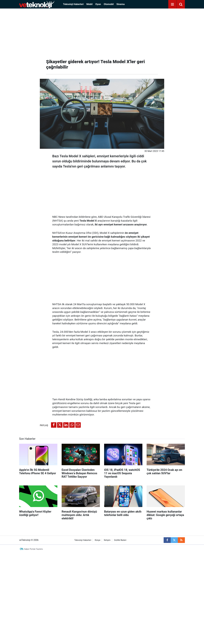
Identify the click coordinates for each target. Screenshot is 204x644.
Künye (98, 540)
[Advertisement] (102, 33)
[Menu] (172, 4)
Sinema (121, 4)
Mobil (89, 4)
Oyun (98, 4)
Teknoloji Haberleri (73, 4)
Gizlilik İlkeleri (120, 540)
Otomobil (109, 4)
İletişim (107, 540)
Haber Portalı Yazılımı (33, 549)
